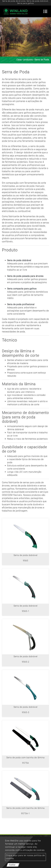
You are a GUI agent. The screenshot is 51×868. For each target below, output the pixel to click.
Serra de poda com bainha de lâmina (25, 758)
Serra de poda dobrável (26, 555)
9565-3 (26, 712)
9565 (26, 561)
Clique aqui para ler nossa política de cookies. (25, 857)
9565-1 (26, 611)
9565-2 (26, 662)
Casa (19, 60)
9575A (25, 763)
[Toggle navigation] (45, 11)
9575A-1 (25, 813)
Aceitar (12, 865)
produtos (28, 60)
